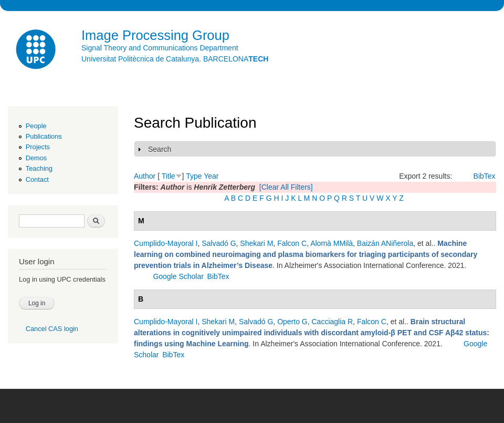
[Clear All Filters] (286, 187)
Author (145, 176)
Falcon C (292, 243)
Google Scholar (178, 276)
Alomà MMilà (332, 243)
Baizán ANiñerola (385, 243)
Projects (38, 147)
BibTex (485, 176)
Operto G (292, 322)
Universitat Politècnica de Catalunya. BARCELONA (175, 59)
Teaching (39, 168)
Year (211, 176)
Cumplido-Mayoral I (166, 243)
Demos (36, 158)
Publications (44, 136)
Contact (37, 179)
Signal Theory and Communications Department (160, 48)
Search (160, 149)
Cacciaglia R (333, 322)
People (36, 126)
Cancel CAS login (52, 329)
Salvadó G (219, 243)
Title (169, 176)
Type (194, 176)
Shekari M (256, 243)
